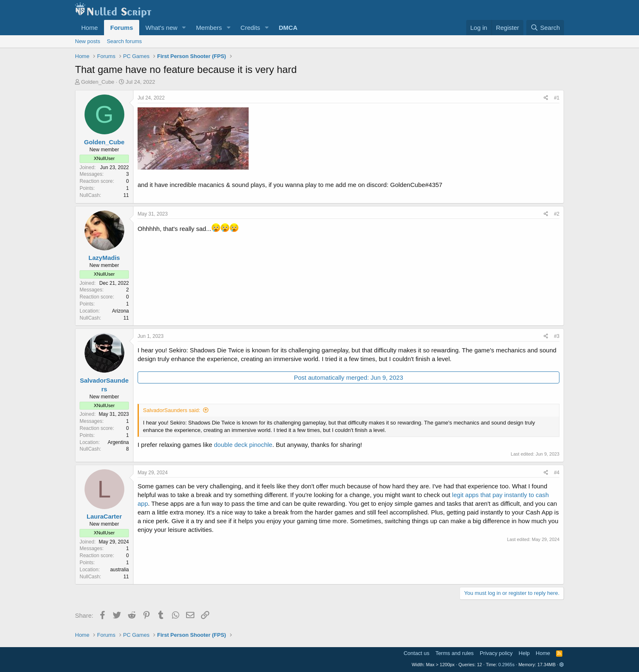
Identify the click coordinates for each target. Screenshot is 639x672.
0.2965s (507, 665)
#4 (557, 473)
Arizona (120, 311)
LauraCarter (104, 516)
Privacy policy (496, 653)
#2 (557, 214)
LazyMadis (104, 258)
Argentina (118, 442)
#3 (557, 336)
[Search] (545, 28)
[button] (184, 28)
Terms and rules (455, 653)
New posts (88, 41)
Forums (122, 28)
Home (90, 28)
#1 (557, 98)
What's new (161, 28)
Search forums (125, 41)
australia (120, 570)
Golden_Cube (98, 82)
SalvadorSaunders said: (172, 410)
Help (524, 653)
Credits (250, 28)
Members (209, 28)
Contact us (416, 653)
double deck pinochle (243, 445)
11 (126, 195)
